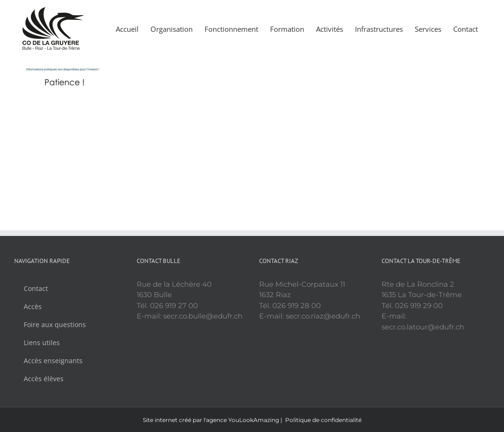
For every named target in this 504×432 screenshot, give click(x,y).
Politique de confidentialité (323, 420)
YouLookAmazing (254, 420)
